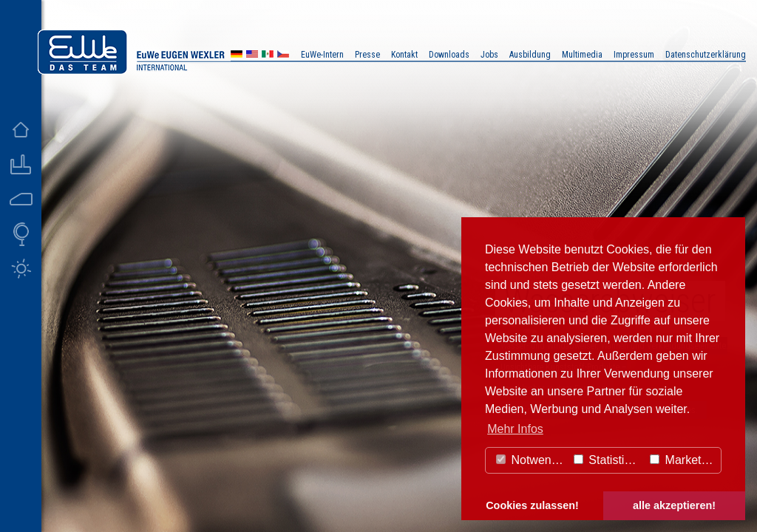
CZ (283, 56)
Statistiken (608, 460)
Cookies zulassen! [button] (532, 505)
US (252, 56)
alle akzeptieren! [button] (674, 505)
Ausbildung (530, 55)
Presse (367, 55)
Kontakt (404, 55)
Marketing (683, 460)
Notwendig (532, 460)
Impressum (634, 55)
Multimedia (582, 55)
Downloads (449, 55)
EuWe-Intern (322, 55)
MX (268, 56)
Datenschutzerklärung (706, 55)
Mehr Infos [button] (515, 429)
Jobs (489, 55)
